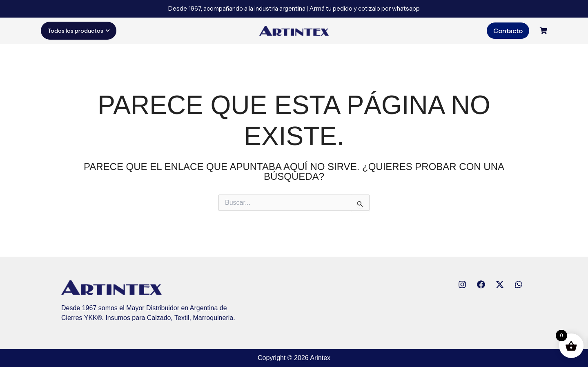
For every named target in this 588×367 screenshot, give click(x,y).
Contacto (508, 31)
